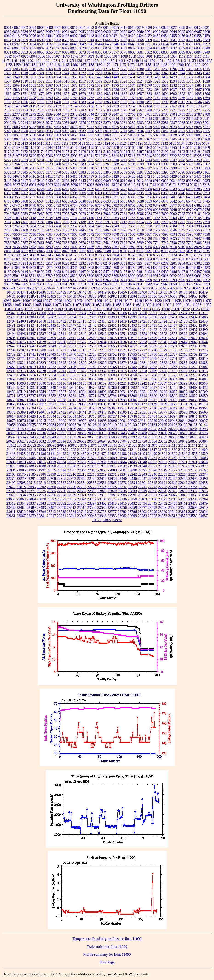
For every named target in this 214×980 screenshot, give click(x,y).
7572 (91, 234)
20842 (183, 441)
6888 (33, 210)
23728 (61, 512)
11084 (107, 305)
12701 (203, 346)
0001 (8, 27)
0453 (157, 36)
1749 (41, 98)
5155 (91, 147)
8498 (206, 272)
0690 (190, 44)
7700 (148, 243)
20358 (82, 433)
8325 (206, 263)
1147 (127, 61)
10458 (132, 292)
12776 (41, 359)
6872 (148, 205)
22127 (173, 470)
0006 (49, 27)
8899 (123, 276)
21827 (71, 462)
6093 (49, 185)
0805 (24, 48)
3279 (107, 123)
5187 (140, 152)
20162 (31, 429)
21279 (62, 450)
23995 (153, 516)
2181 (74, 110)
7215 (148, 222)
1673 (41, 94)
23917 (51, 516)
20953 (62, 445)
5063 (57, 135)
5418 (99, 176)
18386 (112, 387)
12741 (21, 354)
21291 (92, 450)
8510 (24, 276)
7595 (182, 234)
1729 (8, 98)
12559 (153, 334)
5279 (49, 164)
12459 (193, 325)
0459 (206, 36)
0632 (49, 44)
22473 (153, 479)
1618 (57, 90)
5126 (123, 143)
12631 (72, 342)
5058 (24, 135)
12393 (122, 317)
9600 (90, 284)
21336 (142, 450)
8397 (165, 267)
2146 (8, 106)
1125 (70, 61)
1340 (157, 73)
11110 (117, 309)
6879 (182, 205)
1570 (74, 85)
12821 (21, 363)
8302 (198, 263)
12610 (62, 338)
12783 (102, 359)
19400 (31, 412)
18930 (92, 400)
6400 (165, 197)
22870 (163, 491)
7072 (49, 214)
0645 (107, 44)
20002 (132, 421)
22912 (193, 491)
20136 (173, 425)
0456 (181, 36)
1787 (115, 102)
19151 (183, 404)
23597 (173, 507)
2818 (148, 119)
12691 (173, 346)
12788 (153, 359)
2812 (99, 119)
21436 (41, 454)
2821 (173, 119)
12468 (41, 330)
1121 (38, 61)
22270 (193, 474)
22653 (193, 483)
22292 (41, 479)
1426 (91, 77)
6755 (82, 205)
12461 (11, 330)
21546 (21, 458)
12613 (92, 338)
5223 (181, 156)
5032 (41, 131)
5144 (57, 147)
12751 (102, 354)
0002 (16, 27)
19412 (62, 412)
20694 (102, 441)
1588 (16, 90)
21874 (193, 462)
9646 (165, 284)
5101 (140, 139)
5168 (198, 147)
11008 (97, 301)
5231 (41, 160)
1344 (182, 73)
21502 (173, 454)
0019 (140, 27)
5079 (182, 135)
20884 (203, 441)
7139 (57, 218)
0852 (16, 52)
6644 (190, 201)
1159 (17, 65)
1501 (182, 77)
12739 (11, 354)
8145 (49, 255)
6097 (83, 185)
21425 (21, 454)
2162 (132, 106)
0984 (33, 56)
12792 (183, 359)
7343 (99, 226)
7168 (16, 222)
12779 (62, 359)
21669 (82, 458)
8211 (206, 259)
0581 (173, 40)
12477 (102, 330)
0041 (57, 32)
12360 (41, 313)
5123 (98, 143)
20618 (183, 437)
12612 (82, 338)
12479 (122, 330)
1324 (66, 73)
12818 (193, 359)
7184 (49, 222)
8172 (157, 255)
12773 (11, 359)
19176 (203, 404)
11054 (187, 301)
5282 (74, 164)
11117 (156, 309)
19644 (51, 416)
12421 (142, 321)
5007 (49, 127)
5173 (33, 152)
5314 (41, 168)
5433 (181, 176)
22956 (51, 495)
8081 (74, 251)
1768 (198, 98)
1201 (188, 65)
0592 (16, 44)
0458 (198, 36)
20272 (173, 429)
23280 (183, 499)
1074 (58, 56)
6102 (116, 185)
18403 (143, 387)
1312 (182, 69)
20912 (11, 445)
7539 (157, 230)
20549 (51, 437)
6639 (148, 201)
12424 (163, 321)
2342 (74, 114)
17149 (92, 367)
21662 (62, 458)
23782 (122, 512)
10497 (62, 296)
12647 (31, 346)
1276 (107, 69)
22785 (51, 491)
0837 (173, 48)
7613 (107, 239)
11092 (167, 305)
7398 (198, 226)
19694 (72, 416)
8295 (190, 263)
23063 (21, 499)
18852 (11, 400)
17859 (203, 375)
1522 (123, 81)
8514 (41, 276)
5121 (82, 143)
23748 (82, 512)
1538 (206, 81)
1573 (99, 85)
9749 (72, 288)
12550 (112, 334)
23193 (163, 499)
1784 (91, 102)
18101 (51, 383)
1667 (198, 90)
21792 (193, 458)
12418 (112, 321)
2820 (165, 119)
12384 (72, 317)
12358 (31, 313)
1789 (132, 102)
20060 (21, 425)
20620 (203, 437)
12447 (72, 325)
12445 (51, 325)
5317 (66, 168)
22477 (173, 479)
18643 (132, 392)
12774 (21, 359)
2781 (148, 114)
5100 (132, 139)
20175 (51, 429)
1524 (140, 81)
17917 (41, 379)
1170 (107, 65)
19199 (31, 408)
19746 (132, 416)
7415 (41, 230)
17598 (102, 375)
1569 (66, 85)
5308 (8, 168)
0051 (66, 32)
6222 (24, 189)
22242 (132, 474)
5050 (173, 131)
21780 (183, 458)
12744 (41, 354)
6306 (57, 193)
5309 (16, 168)
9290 (148, 280)
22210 (72, 474)
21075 (153, 445)
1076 (74, 56)
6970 (182, 210)
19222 (61, 408)
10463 (163, 292)
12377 (203, 313)
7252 (16, 226)
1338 (140, 73)
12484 (173, 330)
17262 (163, 367)
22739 (132, 487)
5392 (148, 172)
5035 (66, 131)
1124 (62, 61)
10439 (62, 292)
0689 (182, 44)
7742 (165, 243)
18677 (173, 392)
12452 (122, 325)
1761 (140, 98)
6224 (41, 189)
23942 (82, 516)
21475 (92, 454)
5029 (16, 131)
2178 (49, 110)
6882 (198, 205)
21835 (92, 462)
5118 (57, 143)
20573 (92, 437)
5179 (82, 152)
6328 (115, 193)
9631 (115, 284)
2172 (8, 110)
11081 (87, 305)
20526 (183, 433)
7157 (148, 218)
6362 (74, 197)
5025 (190, 127)
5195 (206, 152)
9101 (41, 280)
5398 (182, 172)
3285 (157, 123)
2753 (132, 114)
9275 (132, 280)
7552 (206, 230)
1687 (140, 94)
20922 (31, 445)
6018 (148, 181)
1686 (132, 94)
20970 (82, 445)
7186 (66, 222)
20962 (72, 445)
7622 (157, 239)
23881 (41, 516)
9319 (82, 284)
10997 (47, 301)
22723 (82, 487)
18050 (153, 379)
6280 (148, 189)
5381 (74, 172)
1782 (74, 102)
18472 (203, 387)
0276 (32, 36)
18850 (203, 396)
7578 (115, 234)
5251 (206, 160)
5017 (132, 127)
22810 (92, 491)
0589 (206, 40)
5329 (165, 168)
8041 (8, 251)
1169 (98, 65)
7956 (107, 247)
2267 (140, 110)
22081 (122, 470)
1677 (66, 94)
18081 (203, 379)
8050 (16, 251)
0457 (190, 36)
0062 (157, 32)
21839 (112, 462)
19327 (142, 408)
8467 (82, 272)
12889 (11, 367)
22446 (132, 479)
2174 (24, 110)
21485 (112, 454)
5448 (33, 181)
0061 (148, 32)
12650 (62, 346)
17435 (163, 371)
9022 (173, 276)
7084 (124, 214)
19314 (122, 408)
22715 (62, 487)
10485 (11, 296)
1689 (157, 94)
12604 (203, 334)
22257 (173, 474)
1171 (115, 65)
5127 (131, 143)
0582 (181, 40)
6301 (16, 193)
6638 (140, 201)
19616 (21, 416)
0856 (49, 52)
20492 (153, 433)
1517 (82, 81)
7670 (82, 243)
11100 (29, 309)
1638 (182, 90)
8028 (198, 247)
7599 (8, 239)
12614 (102, 338)
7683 (115, 243)
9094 (8, 280)
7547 (182, 230)
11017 (127, 301)
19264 (71, 408)
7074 (57, 214)
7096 (190, 214)
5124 (106, 143)
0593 (24, 44)
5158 (115, 147)
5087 (41, 139)
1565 (33, 85)
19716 (92, 416)
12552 (132, 334)
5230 (33, 160)
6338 (165, 193)
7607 (66, 239)
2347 (115, 114)
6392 (124, 197)
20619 (193, 437)
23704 (41, 512)
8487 (182, 272)
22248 (153, 474)
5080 (190, 135)
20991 (112, 445)
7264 (91, 226)
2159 (115, 106)
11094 (187, 305)
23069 (31, 499)
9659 (206, 284)
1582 (173, 85)
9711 (39, 288)
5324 (123, 168)
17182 (132, 367)
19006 (132, 400)
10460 (143, 292)
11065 (37, 305)
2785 (182, 114)
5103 (157, 139)
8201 (132, 259)
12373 (173, 313)
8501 (16, 276)
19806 (163, 416)
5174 (41, 152)
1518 (90, 81)
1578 (140, 85)
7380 (157, 226)
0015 (115, 27)
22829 (112, 491)
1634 (157, 90)
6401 (173, 197)
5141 (33, 147)
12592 (183, 334)
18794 (112, 396)
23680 (31, 512)
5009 (66, 127)
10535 (82, 296)
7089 (157, 214)
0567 (132, 40)
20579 (102, 437)
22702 (41, 487)
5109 (206, 139)
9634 (132, 284)
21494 (143, 454)
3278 (99, 123)
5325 (132, 168)
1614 (24, 90)
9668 (31, 288)
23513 (72, 507)
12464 (31, 330)
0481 (33, 40)
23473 (193, 503)
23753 (102, 512)
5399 (190, 172)
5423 (140, 176)
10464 (173, 292)
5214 (115, 156)
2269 (157, 110)
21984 (11, 470)
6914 (57, 210)
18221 (122, 383)
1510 (24, 81)
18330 (41, 387)
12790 (163, 359)
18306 (193, 383)
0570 (157, 40)
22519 (41, 483)
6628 (66, 201)
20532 (11, 437)
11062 (17, 305)
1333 (99, 73)
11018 (137, 301)
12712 (61, 350)
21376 (173, 450)
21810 (21, 462)
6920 (107, 210)
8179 (206, 255)
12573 (163, 334)
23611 (11, 512)
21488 (122, 454)
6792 (107, 205)
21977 (203, 466)
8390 (115, 267)
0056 (107, 32)
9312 (49, 284)
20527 (193, 433)
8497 (198, 272)
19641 (41, 416)
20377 (102, 433)
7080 (91, 214)
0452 (148, 36)
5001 (206, 123)
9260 (91, 280)
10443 (82, 292)
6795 (132, 205)
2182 (82, 110)
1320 (33, 73)
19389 (21, 412)
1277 (115, 69)
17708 (153, 375)
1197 (156, 65)
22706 (51, 487)
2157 (99, 106)
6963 (157, 210)
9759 (130, 288)
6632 (99, 201)
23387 (82, 503)
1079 (99, 56)
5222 (173, 156)
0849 (206, 48)
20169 (41, 429)
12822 (31, 363)
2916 (41, 123)
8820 (74, 276)
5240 (115, 160)
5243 (140, 160)
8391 (124, 267)
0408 (82, 36)
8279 (165, 263)
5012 (90, 127)
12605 (11, 338)
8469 (91, 272)
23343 (41, 503)
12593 (193, 334)
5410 (33, 176)
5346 (33, 172)
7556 (16, 234)
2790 (16, 119)
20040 (163, 421)
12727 (142, 350)
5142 (41, 147)
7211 (115, 222)
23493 (41, 507)
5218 (148, 156)
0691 (198, 44)
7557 (24, 234)
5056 (8, 135)
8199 (115, 259)
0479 (24, 40)
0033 (16, 32)
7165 (198, 218)
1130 (111, 61)
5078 (173, 135)
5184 (124, 152)
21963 (173, 466)
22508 (21, 483)
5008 (57, 127)
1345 (190, 73)
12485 (183, 330)
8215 (33, 263)
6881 (190, 205)
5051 (182, 131)
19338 (152, 408)
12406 (203, 317)
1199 (172, 65)
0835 (157, 48)
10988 (173, 296)
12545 (92, 334)
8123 (157, 251)
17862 (11, 379)
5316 (57, 168)
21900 (72, 466)
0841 (198, 48)
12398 (153, 317)
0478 (16, 40)
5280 (57, 164)
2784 (173, 114)
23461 (183, 503)
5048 (157, 131)
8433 (206, 267)
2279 (33, 114)
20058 (11, 425)
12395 (132, 317)
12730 (173, 350)
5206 (49, 156)
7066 (33, 214)
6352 (198, 193)
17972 (82, 379)
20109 (102, 425)
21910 (102, 466)
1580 (157, 85)
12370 (143, 313)
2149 (33, 106)
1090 (141, 56)
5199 (33, 156)
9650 (173, 284)
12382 (51, 317)
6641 (165, 201)
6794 (124, 205)
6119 (156, 185)
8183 (24, 259)
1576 (124, 85)
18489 (11, 392)
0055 (99, 32)
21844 (122, 462)
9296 (182, 280)
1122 (46, 61)
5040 (107, 131)
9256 (74, 280)
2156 (91, 106)
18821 (163, 396)
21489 (132, 454)
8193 (74, 259)
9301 (198, 280)
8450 (41, 272)
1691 (165, 94)
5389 (124, 172)
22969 (72, 495)
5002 (8, 127)
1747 (24, 98)
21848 (142, 462)
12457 (173, 325)
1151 (160, 61)
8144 (41, 255)
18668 (163, 392)
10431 (207, 288)
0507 (49, 40)
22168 (11, 474)
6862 (140, 205)
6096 (74, 185)
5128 (140, 143)
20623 (11, 441)
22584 (132, 483)
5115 (41, 143)
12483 (163, 330)
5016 (123, 127)
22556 (102, 483)
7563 (49, 234)
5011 (82, 127)
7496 (124, 230)
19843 (183, 416)
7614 (115, 239)
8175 (182, 255)
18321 (21, 387)
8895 (99, 276)
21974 (193, 466)
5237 (91, 160)
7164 (190, 218)
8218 (57, 263)
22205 (62, 474)
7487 (115, 230)
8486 (173, 272)
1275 (99, 69)
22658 (203, 483)
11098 (9, 309)
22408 (92, 479)
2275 (206, 110)
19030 (173, 400)
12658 (143, 346)
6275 (107, 189)
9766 (180, 288)
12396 (143, 317)
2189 (115, 110)
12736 (203, 350)
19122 (142, 404)
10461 (153, 292)
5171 (16, 152)
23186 (153, 499)
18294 (173, 383)
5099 (124, 139)
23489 (31, 507)
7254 (33, 226)
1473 (173, 77)
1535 (181, 81)
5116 (49, 143)
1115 (198, 56)
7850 (49, 247)
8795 (57, 276)
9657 (198, 284)
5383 (82, 172)
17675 (143, 375)
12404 (193, 317)
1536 (190, 81)
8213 (16, 263)
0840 (190, 48)
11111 (127, 309)
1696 (206, 94)
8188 (49, 259)
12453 (132, 325)
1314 (198, 69)
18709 (203, 392)
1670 (16, 94)
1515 (66, 81)
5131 (156, 143)
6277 (124, 189)
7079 (82, 214)
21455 (62, 454)
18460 (183, 387)
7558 (33, 234)
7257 (41, 226)
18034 (143, 379)
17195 (143, 367)
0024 (157, 27)
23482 (11, 507)
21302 (122, 450)
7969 (124, 247)
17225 (153, 367)
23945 (92, 516)
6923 (132, 210)
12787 (143, 359)
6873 (157, 205)
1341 (165, 73)
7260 (57, 226)
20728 (143, 441)
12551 (122, 334)
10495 (51, 296)
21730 (143, 458)
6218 (206, 185)
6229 (82, 189)
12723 (112, 350)
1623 (91, 90)
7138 (49, 218)
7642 (190, 239)
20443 (122, 433)
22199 (51, 474)
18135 (82, 383)
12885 (183, 363)
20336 (41, 433)
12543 (82, 334)
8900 (132, 276)
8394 (148, 267)
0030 (198, 27)
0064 (173, 32)
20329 (21, 433)
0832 (132, 48)
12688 (163, 346)
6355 (16, 197)
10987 (163, 296)
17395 (112, 371)
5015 (115, 127)
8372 (33, 267)
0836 (165, 48)
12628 (41, 342)
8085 (91, 251)
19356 (183, 408)
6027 (16, 185)
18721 (11, 396)
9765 (171, 288)
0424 (140, 36)
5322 (107, 168)
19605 (203, 412)
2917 (49, 123)
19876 (21, 421)
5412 (49, 176)
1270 (57, 69)
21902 (82, 466)
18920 (82, 400)
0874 (91, 52)
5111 (8, 143)
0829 (107, 48)
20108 (92, 425)
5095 (107, 139)
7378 (148, 226)
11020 (157, 301)
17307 (203, 367)
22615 (153, 483)
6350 (190, 193)
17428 (143, 371)
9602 (99, 284)
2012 (182, 102)
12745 (51, 354)
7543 (165, 230)
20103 (82, 425)
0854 (33, 52)
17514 (31, 375)
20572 (82, 437)
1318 (24, 73)
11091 (157, 305)
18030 (132, 379)
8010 (173, 247)
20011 (142, 421)
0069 (8, 36)
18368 (82, 387)
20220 (92, 429)
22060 (82, 470)
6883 (206, 205)
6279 (140, 189)
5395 (157, 172)
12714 (71, 350)
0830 (115, 48)
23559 (132, 507)
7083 (115, 214)
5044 (124, 131)
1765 (173, 98)
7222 (190, 222)
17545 (62, 375)
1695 (198, 94)
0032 (8, 32)
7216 (157, 222)
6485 (8, 201)
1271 (66, 69)
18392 (132, 387)
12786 (132, 359)
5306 (198, 164)
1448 (107, 77)
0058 (124, 32)
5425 (157, 176)
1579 (148, 85)
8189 (57, 259)
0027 (173, 27)
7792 (190, 243)
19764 (153, 416)
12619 (152, 338)
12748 (72, 354)
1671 (24, 94)
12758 (153, 354)
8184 (33, 259)
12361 (51, 313)
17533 (41, 375)
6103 (124, 185)
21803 (203, 458)
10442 (72, 292)
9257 (82, 280)
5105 (173, 139)
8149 (66, 255)
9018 (165, 276)
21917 (112, 466)
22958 (62, 495)
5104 (165, 139)
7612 (99, 239)
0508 (57, 40)
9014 (148, 276)
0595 (41, 44)
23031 (153, 495)
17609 (112, 375)
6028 (25, 185)
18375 (102, 387)
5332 (190, 168)
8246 (107, 263)
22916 (203, 491)
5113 (24, 143)
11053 (177, 301)
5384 (91, 172)
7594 (173, 234)
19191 (21, 408)
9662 (14, 288)
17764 (183, 375)
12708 (31, 350)
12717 (92, 350)
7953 (99, 247)
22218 (92, 474)
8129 (190, 251)
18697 (193, 392)
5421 (123, 176)
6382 (99, 197)
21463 (72, 454)
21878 (203, 462)
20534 (21, 437)
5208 (66, 156)
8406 (182, 267)
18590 (72, 392)
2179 (57, 110)
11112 (137, 309)
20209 (82, 429)
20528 (203, 433)
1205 (16, 69)
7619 (140, 239)
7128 (41, 218)
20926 (42, 445)
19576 (153, 412)
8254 (140, 263)
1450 (124, 77)
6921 (115, 210)
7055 (16, 214)
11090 (147, 305)
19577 (163, 412)
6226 (57, 189)
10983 (122, 296)
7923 (82, 247)
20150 (21, 429)
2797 (66, 119)
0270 (24, 36)
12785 (122, 359)
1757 (107, 98)
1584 (190, 85)
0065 (182, 32)
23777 (112, 512)
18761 (72, 396)
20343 (51, 433)
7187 (74, 222)
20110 (112, 425)
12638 (143, 342)
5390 (132, 172)
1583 (182, 85)
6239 (91, 189)
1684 (115, 94)
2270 (165, 110)
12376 (193, 313)
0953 (8, 56)
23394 (92, 503)
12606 (21, 338)
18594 (82, 392)
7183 (41, 222)
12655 (112, 346)
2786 (190, 114)
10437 (51, 292)
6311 (99, 193)
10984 (132, 296)
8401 (173, 267)
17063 (41, 367)
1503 (198, 77)
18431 (163, 387)
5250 (198, 160)
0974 (17, 56)
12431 (11, 325)
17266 (173, 367)
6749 (33, 205)
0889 (182, 52)
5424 (148, 176)
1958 (173, 102)
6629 (74, 201)
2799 (82, 119)
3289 (190, 123)
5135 (189, 143)
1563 (16, 85)
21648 (51, 458)
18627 (112, 392)
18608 (102, 392)
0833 (140, 48)
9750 (80, 288)
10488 (21, 296)
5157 (107, 147)
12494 (11, 334)
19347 (173, 408)
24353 (163, 516)
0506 (41, 40)
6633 (107, 201)
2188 (107, 110)
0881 (140, 52)
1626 (115, 90)
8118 (140, 251)
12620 (163, 338)
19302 (112, 408)
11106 (88, 309)
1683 (107, 94)
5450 (49, 181)
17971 (72, 379)
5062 (49, 135)
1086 (108, 56)
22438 (112, 479)
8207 (173, 259)
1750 (49, 98)
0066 (190, 32)
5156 (99, 147)
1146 (119, 61)
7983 (132, 247)
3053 (57, 123)
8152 (82, 255)
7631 (165, 239)
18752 (51, 396)
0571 (165, 40)
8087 (99, 251)
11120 (175, 309)
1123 (54, 61)
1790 (140, 102)
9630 (107, 284)
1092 (157, 56)
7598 (206, 234)
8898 (115, 276)
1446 (99, 77)
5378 (57, 172)
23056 (11, 499)
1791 (148, 102)
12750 (92, 354)
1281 (148, 69)
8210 (198, 259)
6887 (24, 210)
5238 (99, 160)
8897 (107, 276)
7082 (107, 214)
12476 (92, 330)
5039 (99, 131)
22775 (41, 491)
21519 (183, 454)
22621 (163, 483)
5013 (99, 127)
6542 (49, 201)
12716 (82, 350)
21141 (193, 445)
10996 (37, 301)
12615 (112, 338)
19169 (193, 404)
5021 (165, 127)
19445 (102, 412)
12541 (62, 334)
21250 (41, 450)
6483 (198, 197)
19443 (92, 412)
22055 (72, 470)
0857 (57, 52)
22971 (82, 495)
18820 (153, 396)
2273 (190, 110)
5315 (49, 168)
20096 (72, 425)
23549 (112, 507)
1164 (58, 65)
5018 (140, 127)
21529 (203, 454)
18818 (143, 396)
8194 (82, 259)
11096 (197, 305)
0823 (74, 48)
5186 (132, 152)
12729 (163, 350)
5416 (82, 176)
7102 (206, 214)
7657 (24, 243)
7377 (140, 226)
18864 (41, 400)
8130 (198, 251)
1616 (41, 90)
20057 (203, 421)
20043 (173, 421)
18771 (92, 396)
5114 (33, 143)
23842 (173, 512)
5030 (24, 131)
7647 (198, 239)
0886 (157, 52)
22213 (82, 474)
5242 (132, 160)
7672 (91, 243)
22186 (41, 474)
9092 (206, 276)
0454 (165, 36)
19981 (92, 421)
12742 (31, 354)
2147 (16, 106)
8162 (99, 255)
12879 (122, 363)
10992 (7, 301)
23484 (21, 507)
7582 (124, 234)
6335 (140, 193)
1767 (190, 98)
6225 (49, 189)
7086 (140, 214)
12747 (62, 354)
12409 (31, 321)
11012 (107, 301)
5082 (206, 135)
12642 (183, 342)
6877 (173, 205)
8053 (33, 251)
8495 (190, 272)
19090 (92, 404)
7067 (41, 214)
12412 (61, 321)
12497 (31, 334)
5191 (173, 152)
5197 (16, 156)
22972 (92, 495)
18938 (102, 400)
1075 (66, 56)
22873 (173, 491)
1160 (25, 65)
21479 (102, 454)
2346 (107, 114)
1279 (132, 69)
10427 (197, 288)
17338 (51, 371)
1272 (74, 69)
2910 (198, 119)
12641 (173, 342)
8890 (90, 276)
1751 (57, 98)
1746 (16, 98)
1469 (157, 77)
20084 (51, 425)
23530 (102, 507)
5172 (24, 152)
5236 (82, 160)
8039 (206, 247)
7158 (157, 218)
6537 (41, 201)
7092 (173, 214)
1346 (198, 73)
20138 (193, 425)
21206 (21, 450)
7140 (66, 218)
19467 (112, 412)
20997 (123, 445)
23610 (203, 507)
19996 (112, 421)
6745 (206, 201)
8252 (124, 263)
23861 (11, 516)
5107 (190, 139)
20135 (163, 425)
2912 (8, 123)
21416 (11, 454)
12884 (173, 363)
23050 (193, 495)
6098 (91, 185)
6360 (57, 197)
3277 (91, 123)
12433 (21, 325)
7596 (190, 234)
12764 (163, 354)
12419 (122, 321)
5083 (8, 139)
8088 (107, 251)
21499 (153, 454)
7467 (107, 230)
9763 (155, 288)
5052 (190, 131)
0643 (91, 44)
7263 (82, 226)
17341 (62, 371)
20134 (152, 425)
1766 (182, 98)
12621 (173, 338)
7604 (41, 239)
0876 (107, 52)
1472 (165, 77)
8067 (57, 251)
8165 (124, 255)
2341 (66, 114)
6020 (165, 181)
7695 (124, 243)
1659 (190, 90)
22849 (143, 491)
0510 (74, 40)
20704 (122, 441)
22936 (31, 495)
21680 (112, 458)
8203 (140, 259)
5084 (16, 139)
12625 (11, 342)
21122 (183, 445)
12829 (102, 363)
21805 (11, 462)
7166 (206, 218)
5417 (90, 176)
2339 (49, 114)
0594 (33, 44)
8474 (107, 272)
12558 (143, 334)
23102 (92, 499)
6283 (173, 189)
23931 (62, 516)
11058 (7, 305)
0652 (157, 44)
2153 (66, 106)
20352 (62, 433)
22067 (102, 470)
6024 (198, 181)
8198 (107, 259)
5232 (49, 160)
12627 (31, 342)
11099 (19, 309)
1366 (74, 77)
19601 (193, 412)
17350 (72, 371)
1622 (82, 90)
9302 (206, 280)
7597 (198, 234)
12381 (41, 317)
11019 (147, 301)
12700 (193, 346)
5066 (82, 135)
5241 (124, 160)
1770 (8, 102)
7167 (8, 222)
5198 (24, 156)
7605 (49, 239)
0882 (148, 52)
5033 (49, 131)
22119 (163, 470)
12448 (82, 325)
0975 (25, 56)
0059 (132, 32)
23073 (62, 499)
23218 (173, 499)
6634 (115, 201)
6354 (8, 197)
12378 (11, 317)
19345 (163, 408)
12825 (62, 363)
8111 (132, 251)
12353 (21, 313)
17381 (92, 371)
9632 (123, 284)
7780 (173, 243)
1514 (57, 81)
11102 (49, 309)
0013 (99, 27)
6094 (58, 185)
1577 (132, 85)
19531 (143, 412)
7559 (41, 234)
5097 (115, 139)
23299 (203, 499)
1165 (66, 65)
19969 (62, 421)
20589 (122, 437)
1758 (115, 98)
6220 (16, 189)
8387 (107, 267)
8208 (182, 259)
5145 (66, 147)
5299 (140, 164)
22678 (21, 487)
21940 (143, 466)
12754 (122, 354)
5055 (206, 131)
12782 (92, 359)
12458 (183, 325)
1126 (78, 61)
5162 (148, 147)
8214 (24, 263)
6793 (115, 205)
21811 (31, 462)
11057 (207, 301)
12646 (21, 346)
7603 (33, 239)
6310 (91, 193)
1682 (99, 94)
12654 (102, 346)
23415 (122, 503)
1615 (33, 90)
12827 (82, 363)
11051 (167, 301)
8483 (157, 272)
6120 (165, 185)
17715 (163, 375)
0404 (49, 36)
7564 (57, 234)
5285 (99, 164)
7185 (57, 222)
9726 (47, 288)
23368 (72, 503)
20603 (163, 437)
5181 (99, 152)
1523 (132, 81)
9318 (74, 284)
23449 (153, 503)
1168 (90, 65)
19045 (183, 400)
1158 (9, 65)
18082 (11, 383)
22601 (143, 483)
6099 (99, 185)
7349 (115, 226)
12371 (153, 313)
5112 (16, 143)
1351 (33, 77)
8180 (8, 259)
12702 (11, 350)
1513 (49, 81)
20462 (132, 433)
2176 (41, 110)
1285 (165, 69)
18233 (132, 383)
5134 (181, 143)
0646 (115, 44)
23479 (203, 503)
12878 (112, 363)
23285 (193, 499)
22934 (21, 495)
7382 (165, 226)
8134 (206, 251)
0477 (8, 40)
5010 (74, 127)
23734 (71, 512)
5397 (173, 172)
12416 (92, 321)
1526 (157, 81)
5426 (165, 176)
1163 (50, 65)
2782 (157, 114)
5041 (115, 131)
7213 (132, 222)
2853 (182, 119)
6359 (49, 197)
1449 (115, 77)
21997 (41, 470)
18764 (82, 396)
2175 (33, 110)
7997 (140, 247)
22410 (102, 479)
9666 (23, 288)
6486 (16, 201)
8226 (74, 263)
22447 (143, 479)
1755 (91, 98)
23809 (163, 512)
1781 (66, 102)
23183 (143, 499)
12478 (112, 330)
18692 (183, 392)
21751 (153, 458)
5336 (8, 172)
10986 (153, 296)
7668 (74, 243)
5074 (140, 135)
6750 (41, 205)
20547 (41, 437)
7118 (33, 218)
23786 (132, 512)
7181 (24, 222)
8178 (198, 255)
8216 (41, 263)
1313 (190, 69)
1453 (148, 77)
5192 (182, 152)
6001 (91, 181)
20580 (112, 437)
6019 (157, 181)
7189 (91, 222)
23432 (132, 503)
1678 (74, 94)
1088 (124, 56)
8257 (148, 263)
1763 (157, 98)
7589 (157, 234)
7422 (49, 230)
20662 (82, 441)
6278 (132, 189)
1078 (91, 56)
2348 (124, 114)
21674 (92, 458)
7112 (24, 218)
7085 (132, 214)
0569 (148, 40)
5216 (132, 156)
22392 (82, 479)
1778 (41, 102)
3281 (124, 123)
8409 (198, 267)
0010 (74, 27)
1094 (174, 56)
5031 (33, 131)
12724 (122, 350)
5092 (82, 139)
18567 (62, 392)
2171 (206, 106)
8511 (33, 276)
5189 (157, 152)
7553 (8, 234)
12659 (153, 346)
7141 (74, 218)
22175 (21, 474)
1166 (74, 65)
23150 (132, 499)
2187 (99, 110)
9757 (113, 288)
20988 (102, 445)
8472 (99, 272)
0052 (74, 32)
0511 (82, 40)
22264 (183, 474)
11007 (87, 301)
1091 (149, 56)
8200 (124, 259)
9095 (16, 280)
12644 (203, 342)
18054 (163, 379)
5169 (206, 147)
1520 (107, 81)
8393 (140, 267)
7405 (16, 230)
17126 (72, 367)
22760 (11, 491)
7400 (206, 226)
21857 (152, 462)
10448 (92, 292)
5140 (24, 147)
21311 (132, 450)
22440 (122, 479)
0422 (123, 36)
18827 (183, 396)
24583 (193, 516)
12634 (102, 342)
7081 (99, 214)
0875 (99, 52)
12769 (193, 354)
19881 (31, 421)
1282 (157, 69)
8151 (74, 255)
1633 (148, 90)
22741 (143, 487)
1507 (8, 81)
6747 (16, 205)
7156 (140, 218)
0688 (173, 44)
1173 (131, 65)
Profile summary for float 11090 (107, 954)
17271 (193, 367)
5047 (148, 131)
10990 (193, 296)
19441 (82, 412)
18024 (122, 379)
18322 (31, 387)
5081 (198, 135)
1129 (103, 61)
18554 (41, 392)
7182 (33, 222)
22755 (193, 487)
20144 (203, 425)
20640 (51, 441)
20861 (193, 441)
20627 (21, 441)
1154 (184, 61)
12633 (92, 342)
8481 (140, 272)
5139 (16, 147)
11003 (77, 301)
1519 (99, 81)
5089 (57, 139)
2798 (74, 119)
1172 (123, 65)
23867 (21, 516)
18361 (72, 387)
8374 (41, 267)
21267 (51, 450)
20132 (142, 425)
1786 (107, 102)
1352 (41, 77)
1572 (91, 85)
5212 (99, 156)
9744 (64, 288)
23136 (122, 499)
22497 (11, 483)
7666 (66, 243)
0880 (132, 52)
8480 (132, 272)
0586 (198, 40)
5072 (124, 135)
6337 (157, 193)
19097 (102, 404)
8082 (82, 251)
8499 (8, 276)
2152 (57, 106)
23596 (163, 507)
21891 (62, 466)
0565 (115, 40)
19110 (122, 404)
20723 (132, 441)
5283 (82, 164)
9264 (99, 280)
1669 (8, 94)
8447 (33, 272)
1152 (168, 61)
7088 (148, 214)
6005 (107, 181)
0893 (190, 52)
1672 (33, 94)
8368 (16, 267)
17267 (183, 367)
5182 (107, 152)
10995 (27, 301)
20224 (102, 429)
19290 (92, 408)
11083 (97, 305)
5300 (148, 164)
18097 (31, 383)
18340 (51, 387)
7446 (91, 230)
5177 (66, 152)
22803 (72, 491)
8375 (49, 267)
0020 (148, 27)
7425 (57, 230)
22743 (153, 487)
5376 (41, 172)
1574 (107, 85)
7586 (140, 234)
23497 (51, 507)
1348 (8, 77)
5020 (157, 127)
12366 (102, 313)
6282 (165, 189)
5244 (148, 160)
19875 (11, 421)
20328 (11, 433)
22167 (203, 470)
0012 (90, 27)
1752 (66, 98)
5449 (41, 181)
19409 (51, 412)
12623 (193, 338)
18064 (173, 379)
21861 (163, 462)
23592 (153, 507)
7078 (74, 214)
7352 (124, 226)
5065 (74, 135)
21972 (183, 466)
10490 (31, 296)
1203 (205, 65)
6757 (99, 205)
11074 (67, 305)
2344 (91, 114)
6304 (41, 193)
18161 (92, 383)
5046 (140, 131)
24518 (173, 516)
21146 (11, 450)
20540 (31, 437)
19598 (183, 412)
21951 (153, 466)
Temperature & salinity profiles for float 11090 (107, 939)
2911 (206, 119)
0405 (57, 36)
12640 (163, 342)
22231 (112, 474)
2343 (82, 114)
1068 (50, 56)
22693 (31, 487)
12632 (82, 342)
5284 (91, 164)
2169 (190, 106)
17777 (193, 375)
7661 (41, 243)
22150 (183, 470)
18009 (92, 379)
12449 (92, 325)
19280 (82, 408)
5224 (190, 156)
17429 (153, 371)
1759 (124, 98)
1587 (8, 90)
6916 (74, 210)
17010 (31, 367)
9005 (140, 276)
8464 (74, 272)
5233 (57, 160)
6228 (74, 189)
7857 (57, 247)
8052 (24, 251)
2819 (157, 119)
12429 (193, 321)
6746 (8, 205)
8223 (66, 263)
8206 (165, 259)
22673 (11, 487)
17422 (132, 371)
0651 (148, 44)
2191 (132, 110)
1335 (115, 73)
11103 (58, 309)
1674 (49, 94)
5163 (157, 147)
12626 (21, 342)
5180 (91, 152)
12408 (21, 321)
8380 (66, 267)
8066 (49, 251)
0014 (107, 27)
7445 (82, 230)
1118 (13, 61)
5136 (197, 143)
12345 (11, 313)
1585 (198, 85)
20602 (153, 437)
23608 (193, 507)
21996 (31, 470)
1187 (139, 65)
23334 (21, 503)
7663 (49, 243)
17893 (21, 379)
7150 (90, 218)
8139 (16, 255)
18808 (132, 396)
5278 (41, 164)
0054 (91, 32)
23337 (31, 503)
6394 (140, 197)
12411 (51, 321)
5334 (206, 168)
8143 (33, 255)
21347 (152, 450)
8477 (124, 272)
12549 (102, 334)
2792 (33, 119)
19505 (122, 412)
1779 (49, 102)
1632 (140, 90)
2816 (132, 119)
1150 (152, 61)
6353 (206, 193)
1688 (148, 94)
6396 (148, 197)
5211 (90, 156)
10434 (21, 292)
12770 (203, 354)
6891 (49, 210)
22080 (112, 470)
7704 (157, 243)
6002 (99, 181)
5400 (198, 172)
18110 (61, 383)
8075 (66, 251)
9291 (157, 280)
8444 (24, 272)
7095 (182, 214)
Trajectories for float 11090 (107, 947)
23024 (143, 495)
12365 (92, 313)
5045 (132, 131)
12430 (203, 321)
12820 (11, 363)
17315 (21, 371)
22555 (92, 483)
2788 (206, 114)
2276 (8, 114)
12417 (102, 321)
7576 (107, 234)
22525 (51, 483)
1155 (192, 61)
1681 (91, 94)
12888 (203, 363)
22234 (122, 474)
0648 (124, 44)
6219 (8, 189)
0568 (140, 40)
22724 (92, 487)
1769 (206, 98)
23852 (193, 512)
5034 (57, 131)
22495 (193, 479)
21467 (82, 454)
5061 (41, 135)
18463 (193, 387)
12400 (163, 317)
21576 (41, 458)
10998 (57, 301)
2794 (41, 119)
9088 (190, 276)
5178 (74, 152)
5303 (173, 164)
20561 (62, 437)
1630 (124, 90)
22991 (132, 495)
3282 (132, 123)
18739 (41, 396)
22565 (112, 483)
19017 (153, 400)
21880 (21, 466)
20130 (132, 425)
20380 (112, 433)
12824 (51, 363)
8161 (91, 255)
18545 (31, 392)
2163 (140, 106)
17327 (31, 371)
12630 (62, 342)
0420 (107, 36)
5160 (132, 147)
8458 (57, 272)
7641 (181, 239)
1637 (173, 90)
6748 (24, 205)
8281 (173, 263)
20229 (112, 429)
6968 (173, 210)
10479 (203, 292)
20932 (52, 445)
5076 (157, 135)
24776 (97, 520)
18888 (62, 400)
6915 (66, 210)
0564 (107, 40)
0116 (16, 36)
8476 (115, 272)
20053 (193, 421)
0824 (82, 48)
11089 (137, 305)
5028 (8, 131)
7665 (57, 243)
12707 (21, 350)
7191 (107, 222)
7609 (74, 239)
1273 (82, 69)
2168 (182, 106)
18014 (112, 379)
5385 (99, 172)
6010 (124, 181)
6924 (140, 210)
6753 (66, 205)
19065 (21, 404)
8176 (190, 255)
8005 (148, 247)
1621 (74, 90)
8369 (24, 267)
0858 (66, 52)
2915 (33, 123)
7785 (182, 243)
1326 (74, 73)
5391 (140, 172)
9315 (66, 284)
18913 (72, 400)
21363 (163, 450)
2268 (148, 110)
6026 (8, 185)
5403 (16, 176)
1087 (116, 56)
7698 (132, 243)
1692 (173, 94)
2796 (57, 119)
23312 (11, 503)
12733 (183, 350)
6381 (91, 197)
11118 (166, 309)
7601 (24, 239)
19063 (11, 404)
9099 (33, 280)
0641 (74, 44)
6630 (82, 201)
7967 (115, 247)
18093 (21, 383)
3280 (115, 123)
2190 (124, 110)
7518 (140, 230)
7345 (107, 226)
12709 (41, 350)
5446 (16, 181)
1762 (148, 98)
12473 (72, 330)
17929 (51, 379)
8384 (99, 267)
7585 (132, 234)
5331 (181, 168)
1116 (206, 56)
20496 (163, 433)
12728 (152, 350)
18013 (102, 379)
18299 (183, 383)
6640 (157, 201)
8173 (165, 255)
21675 (102, 458)
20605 (173, 437)
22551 (72, 483)
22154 (193, 470)
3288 (182, 123)
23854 (203, 512)
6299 (206, 189)
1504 (206, 77)
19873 (203, 416)
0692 (206, 44)
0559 (99, 40)
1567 (49, 85)
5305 (190, 164)
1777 (33, 102)
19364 (203, 408)
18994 (122, 400)
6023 (190, 181)
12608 (41, 338)
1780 (57, 102)
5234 (66, 160)
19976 (82, 421)
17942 (62, 379)
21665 (72, 458)
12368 (122, 313)
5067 (91, 135)
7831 (8, 247)
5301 (157, 164)
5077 (165, 135)
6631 (91, 201)
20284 (193, 429)
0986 (41, 56)
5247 (173, 160)
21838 (102, 462)
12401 (173, 317)
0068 (206, 32)
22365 (62, 479)
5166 (182, 147)
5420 (115, 176)
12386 (92, 317)
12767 (173, 354)
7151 (99, 218)
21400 (203, 450)
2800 (91, 119)
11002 (67, 301)
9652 (181, 284)
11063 (27, 305)
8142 (24, 255)
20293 (203, 429)
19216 (51, 408)
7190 (99, 222)
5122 (90, 143)
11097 (207, 305)
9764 (163, 288)
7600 (16, 239)
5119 (65, 143)
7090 (165, 214)
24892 (107, 520)
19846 (193, 416)
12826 (72, 363)
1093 (165, 56)
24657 (203, 516)
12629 (51, 342)
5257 (33, 164)
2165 (157, 106)
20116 (122, 425)
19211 (41, 408)
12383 (62, 317)
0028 (181, 27)
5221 (165, 156)
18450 (173, 387)
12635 (112, 342)
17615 (122, 375)
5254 (16, 164)
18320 (11, 387)
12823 (41, 363)
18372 (92, 387)
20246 (132, 429)
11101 (39, 309)
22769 (21, 491)
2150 (41, 106)
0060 (140, 32)
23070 (41, 499)
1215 (24, 69)
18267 (152, 383)
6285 (190, 189)
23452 (163, 503)
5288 (115, 164)
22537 (62, 483)
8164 (115, 255)
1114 (190, 56)
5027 (206, 127)
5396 (165, 172)
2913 (16, 123)
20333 (31, 433)
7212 (123, 222)
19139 (163, 404)
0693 (8, 48)
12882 (153, 363)
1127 (86, 61)
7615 (123, 239)
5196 (8, 156)
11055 (197, 301)
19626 (31, 416)
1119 (21, 61)
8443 (16, 272)
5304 (182, 164)
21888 (41, 466)
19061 (203, 400)
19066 (31, 404)
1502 (190, 77)
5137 (206, 143)
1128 (95, 61)
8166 (132, 255)
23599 (183, 507)
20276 (183, 429)
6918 (91, 210)
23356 (51, 503)
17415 (122, 371)
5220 (157, 156)
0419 (99, 36)
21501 (163, 454)
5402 (8, 176)
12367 (112, 313)
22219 (102, 474)
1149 (143, 61)
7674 (99, 243)
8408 (190, 267)
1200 (180, 65)
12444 (41, 325)
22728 (112, 487)
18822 (173, 396)
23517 (82, 507)
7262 (74, 226)
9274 (124, 280)
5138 (8, 147)
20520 (173, 433)
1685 (124, 94)
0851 (8, 52)
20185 (62, 429)
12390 (112, 317)
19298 (102, 408)
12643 (193, 342)
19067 (41, 404)
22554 (82, 483)
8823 (82, 276)
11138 (205, 309)
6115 (140, 185)
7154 (123, 218)
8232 (82, 263)
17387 (102, 371)
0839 (182, 48)
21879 (11, 466)
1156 (200, 61)
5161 (140, 147)
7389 (182, 226)
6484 (206, 197)
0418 (90, 36)
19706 (82, 416)
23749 (92, 512)
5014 (107, 127)
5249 (190, 160)
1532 (165, 81)
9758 (122, 288)
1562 (8, 85)
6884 (8, 210)
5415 (74, 176)
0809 (41, 48)
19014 (143, 400)
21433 (31, 454)
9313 (57, 284)
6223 (33, 189)
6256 (99, 189)
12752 (112, 354)
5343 (16, 172)
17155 (102, 367)
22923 (11, 495)
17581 (92, 375)
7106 (8, 218)
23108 (102, 499)
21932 (122, 466)
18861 (21, 400)
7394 (190, 226)
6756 (91, 205)
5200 (41, 156)
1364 (57, 77)
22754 (183, 487)
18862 (31, 400)
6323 (107, 193)
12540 (51, 334)
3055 (74, 123)
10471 (193, 292)
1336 (124, 73)
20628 (31, 441)
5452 (66, 181)
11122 (185, 309)
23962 (122, 516)
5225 (198, 156)
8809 (66, 276)
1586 (206, 85)
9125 (49, 280)
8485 (165, 272)
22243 (143, 474)
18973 (112, 400)
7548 (190, 230)
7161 (181, 218)
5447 (24, 181)
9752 (88, 288)
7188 (82, 222)
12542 (72, 334)
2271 (173, 110)
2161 (124, 106)
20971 (92, 445)
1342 (173, 73)
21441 (51, 454)
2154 (74, 106)
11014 (117, 301)
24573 (183, 516)
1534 (173, 81)
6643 (182, 201)
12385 (82, 317)
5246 (165, 160)
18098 (41, 383)
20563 (72, 437)
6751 (49, 205)
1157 (208, 61)
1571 (82, 85)
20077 (41, 425)
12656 (122, 346)
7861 (66, 247)
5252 (8, 164)
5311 (33, 168)
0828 (99, 48)
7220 (173, 222)
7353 (132, 226)
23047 (173, 495)
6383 (107, 197)
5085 (24, 139)
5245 (157, 160)
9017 (157, 276)
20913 (21, 445)
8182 (16, 259)
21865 (173, 462)
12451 (112, 325)
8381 (74, 267)
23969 (132, 516)
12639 (153, 342)
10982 (112, 296)
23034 (163, 495)
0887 (165, 52)
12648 (41, 346)
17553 (72, 375)
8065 (41, 251)
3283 (140, 123)
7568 (74, 234)
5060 (33, 135)
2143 (190, 102)
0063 (165, 32)
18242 (142, 383)
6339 (173, 193)
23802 (142, 512)
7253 (24, 226)
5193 (190, 152)
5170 (8, 152)
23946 (102, 516)
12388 (102, 317)
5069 (107, 135)
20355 (72, 433)
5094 (99, 139)
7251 (8, 226)
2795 (49, 119)
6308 (74, 193)
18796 (122, 396)
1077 (83, 56)
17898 (31, 379)
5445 (8, 181)
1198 (164, 65)
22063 (92, 470)
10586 (92, 296)
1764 (165, 98)
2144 (198, 102)
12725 (132, 350)
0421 (115, 36)
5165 (173, 147)
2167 (173, 106)
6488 (24, 201)
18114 (72, 383)
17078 (62, 367)
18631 (122, 392)
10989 (183, 296)
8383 (91, 267)
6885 (16, 210)
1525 (148, 81)
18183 (112, 383)
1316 (8, 73)
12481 (143, 330)
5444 (206, 176)
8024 (190, 247)
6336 (148, 193)
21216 (31, 450)
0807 (33, 48)
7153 (115, 218)
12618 (142, 338)
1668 (206, 90)
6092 (41, 185)
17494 (21, 375)
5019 (148, 127)
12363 (72, 313)
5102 (148, 139)
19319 (132, 408)
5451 (57, 181)
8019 (182, 247)
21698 (122, 458)
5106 (182, 139)
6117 (148, 185)
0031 (206, 27)
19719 (102, 416)
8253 (132, 263)
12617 (132, 338)
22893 (183, 491)
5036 (74, 131)
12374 (183, 313)
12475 (82, 330)
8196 (91, 259)
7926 (91, 247)
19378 (11, 412)
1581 (165, 85)
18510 (21, 392)
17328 (41, 371)
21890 (51, 466)
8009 (165, 247)
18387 (122, 387)
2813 (107, 119)
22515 (31, 483)
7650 (8, 243)
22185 (31, 474)
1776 (24, 102)
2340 (57, 114)
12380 (31, 317)
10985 (143, 296)
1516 (74, 81)
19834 (173, 416)
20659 (72, 441)
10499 (72, 296)
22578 (122, 483)
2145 (206, 102)
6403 (182, 197)
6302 (24, 193)
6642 (173, 201)
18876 (51, 400)
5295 (124, 164)
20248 (143, 429)
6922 (124, 210)
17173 (122, 367)
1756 (99, 98)
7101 (198, 214)
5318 (74, 168)
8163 (107, 255)
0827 (91, 48)
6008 (115, 181)
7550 (198, 230)
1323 (57, 73)
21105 (163, 445)
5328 (157, 168)
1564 (24, 85)
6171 (173, 185)
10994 (17, 301)
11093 (177, 305)
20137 (183, 425)
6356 (24, 197)
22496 (203, 479)
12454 (143, 325)
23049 (183, 495)
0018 (132, 27)
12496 (21, 334)
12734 (193, 350)
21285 (72, 450)
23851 (183, 512)
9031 (181, 276)
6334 (132, 193)
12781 (82, 359)
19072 (51, 404)
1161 (33, 65)
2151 (49, 106)
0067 (198, 32)
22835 (122, 491)
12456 (163, 325)
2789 (8, 119)
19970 (72, 421)
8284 (182, 263)
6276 (115, 189)
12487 (193, 330)
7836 (16, 247)
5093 (91, 139)
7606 (57, 239)
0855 (41, 52)
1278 (124, 69)
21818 (51, 462)
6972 (190, 210)
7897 (74, 247)
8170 (148, 255)
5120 (73, 143)
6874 (165, 205)
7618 (132, 239)
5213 (107, 156)
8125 (165, 251)
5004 (24, 127)
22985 (122, 495)
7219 (165, 222)
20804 (153, 441)
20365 (92, 433)
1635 (165, 90)
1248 (41, 69)
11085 (117, 305)
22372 (72, 479)
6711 (198, 201)
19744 (122, 416)
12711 (51, 350)
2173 (16, 110)
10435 (31, 292)
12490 (203, 330)
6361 (66, 197)
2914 (24, 123)
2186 (91, 110)
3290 (198, 123)
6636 (124, 201)
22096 (153, 470)
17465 (183, 371)
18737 (31, 396)
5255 (24, 164)
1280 (140, 69)
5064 (66, 135)
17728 (173, 375)
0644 (99, 44)
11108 (108, 309)
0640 (66, 44)
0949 (206, 52)
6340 (181, 193)
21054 (143, 445)
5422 (132, 176)
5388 (115, 172)
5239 (107, 160)
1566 (41, 85)
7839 (24, 247)
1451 (132, 77)
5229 (24, 160)
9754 (97, 288)
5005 (33, 127)
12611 (72, 338)
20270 (163, 429)
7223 (198, 222)
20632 (41, 441)
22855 (153, 491)
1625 (107, 90)
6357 (33, 197)
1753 (74, 98)
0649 (132, 44)
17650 (132, 375)
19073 (62, 404)
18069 (193, 379)
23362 (62, 503)
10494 (41, 296)
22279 (21, 479)
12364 (82, 313)
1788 (124, 102)
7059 (24, 214)
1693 (182, 94)
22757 (203, 487)
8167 (140, 255)
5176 (57, 152)
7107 (16, 218)
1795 (165, 102)
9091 (198, 276)
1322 (49, 73)
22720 (72, 487)
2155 (82, 106)
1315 (206, 69)
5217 (140, 156)
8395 (157, 267)
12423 (152, 321)
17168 (112, 367)
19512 (132, 412)
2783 (165, 114)
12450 (102, 325)
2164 (148, 106)
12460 (203, 325)
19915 (41, 421)
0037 (41, 32)
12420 (132, 321)
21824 (61, 462)
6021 (173, 181)
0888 (173, 52)
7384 (173, 226)
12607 (31, 338)
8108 (124, 251)
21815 (41, 462)
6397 (157, 197)
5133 (173, 143)
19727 (112, 416)
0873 (82, 52)
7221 (181, 222)
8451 (49, 272)
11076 (77, 305)
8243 (99, 263)
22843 (132, 491)
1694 (190, 94)
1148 (135, 61)
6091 (33, 185)
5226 (206, 156)
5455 (82, 181)
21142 (203, 445)
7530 (148, 230)
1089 (132, 56)
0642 (82, 44)
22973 (102, 495)
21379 (183, 450)
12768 (183, 354)
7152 (107, 218)
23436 (143, 503)
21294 (102, 450)
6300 (8, 193)
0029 (190, 27)
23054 (203, 495)
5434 (190, 176)
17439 (173, 371)
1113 (182, 56)
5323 (115, 168)
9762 (146, 288)
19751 (143, 416)
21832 (82, 462)
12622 (183, 338)
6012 (140, 181)
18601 (92, 392)
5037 (82, 131)
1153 (176, 61)
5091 (74, 139)
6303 (33, 193)
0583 (190, 40)
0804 (16, 48)
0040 (49, 32)
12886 (193, 363)
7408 (24, 230)
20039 (152, 421)
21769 (173, 458)
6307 (66, 193)
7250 (206, 222)
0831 (124, 48)
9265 (107, 280)
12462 (21, 330)
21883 (31, 466)
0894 (198, 52)
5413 (57, 176)
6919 (99, 210)
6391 (115, 197)
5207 (57, 156)
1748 (33, 98)
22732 (122, 487)
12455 (153, 325)
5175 (49, 152)
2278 (24, 114)
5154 (82, 147)
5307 (206, 164)
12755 (132, 354)
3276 (82, 123)
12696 (183, 346)
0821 (57, 48)
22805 (82, 491)
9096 (24, 280)
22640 (173, 483)
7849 (41, 247)
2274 (198, 110)
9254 (66, 280)
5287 (107, 164)
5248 (182, 160)
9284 (140, 280)
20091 (62, 425)
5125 (115, 143)
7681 (107, 243)
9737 (55, 288)
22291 (31, 479)
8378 (57, 267)
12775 (31, 359)
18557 (51, 392)
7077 (66, 214)
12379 (21, 317)
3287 (173, 123)
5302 (165, 164)
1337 (132, 73)
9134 (57, 280)
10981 (102, 296)
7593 (165, 234)
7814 (206, 243)
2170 (198, 106)
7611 (90, 239)
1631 (132, 90)
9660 (6, 288)
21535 (11, 458)
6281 (157, 189)
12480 (132, 330)
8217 (49, 263)
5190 (165, 152)
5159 (124, 147)
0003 (24, 27)
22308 (51, 479)
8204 (148, 259)
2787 (198, 114)
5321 (99, 168)
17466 (193, 371)
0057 (115, 32)
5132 (164, 143)
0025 (165, 27)
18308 (203, 383)
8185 (41, 259)
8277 (157, 263)
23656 (21, 512)
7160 (173, 218)
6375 (82, 197)
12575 (173, 334)
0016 (123, 27)
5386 (107, 172)
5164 (165, 147)
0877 (115, 52)
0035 (33, 32)
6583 (57, 201)
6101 (107, 185)
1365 (66, 77)
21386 (193, 450)
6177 (181, 185)
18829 (193, 396)
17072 (51, 367)
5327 (148, 168)
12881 (143, 363)
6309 (82, 193)
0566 (123, 40)
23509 (62, 507)
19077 (72, 404)
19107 (112, 404)
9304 (16, 284)
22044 (62, 470)
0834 (148, 48)
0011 (82, 27)
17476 (11, 375)
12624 (203, 338)
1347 (206, 73)
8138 (8, 255)
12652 (82, 346)
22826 (102, 491)
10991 (203, 296)
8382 (82, 267)
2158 (107, 106)
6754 (74, 205)
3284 (148, 123)
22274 (203, 474)
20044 (183, 421)
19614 (11, 416)
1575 (115, 85)
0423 (132, 36)
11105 (78, 309)
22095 (143, 470)
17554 (82, 375)
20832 (163, 441)
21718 (132, 458)
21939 (132, 466)
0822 (66, 48)
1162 (41, 65)
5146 (74, 147)
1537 (198, 81)
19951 (51, 421)
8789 (49, 276)
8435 (8, 272)
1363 (49, 77)
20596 (143, 437)
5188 (148, 152)
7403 (8, 230)
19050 (193, 400)
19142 (173, 404)
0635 (57, 44)
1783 (82, 102)
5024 (181, 127)
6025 (206, 181)
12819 (203, 359)
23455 (173, 503)
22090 (132, 470)
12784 (112, 359)
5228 (16, 160)
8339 (8, 267)
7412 (33, 230)
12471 (51, 330)
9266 (115, 280)
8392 (132, 267)
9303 (8, 284)
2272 (182, 110)
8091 (115, 251)
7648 (206, 239)
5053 (198, 131)
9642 (148, 284)
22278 (11, 479)
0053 (82, 32)
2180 (66, 110)
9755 (105, 288)
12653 (92, 346)
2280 (41, 114)
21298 (112, 450)
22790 (62, 491)
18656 (153, 392)
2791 (24, 119)
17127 (82, 367)
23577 (143, 507)
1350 (24, 77)
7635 (173, 239)
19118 (132, 404)
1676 (57, 94)
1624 (99, 90)
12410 (41, 321)
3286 (165, 123)
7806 (198, 243)
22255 (163, 474)
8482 (148, 272)
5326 (140, 168)
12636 (122, 342)
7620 (148, 239)
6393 (132, 197)
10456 (122, 292)
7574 (99, 234)
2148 (24, 106)
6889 (41, 210)
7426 (66, 230)
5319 (82, 168)
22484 (183, 479)
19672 (62, 416)
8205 (157, 259)
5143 (49, 147)
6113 (132, 185)
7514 (132, 230)
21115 (173, 445)
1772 (16, 102)
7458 (99, 230)
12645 (11, 346)
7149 (82, 218)
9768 (188, 288)
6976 (206, 210)
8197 (99, 259)
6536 (33, 201)
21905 (92, 466)
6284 (182, 189)
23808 (152, 512)
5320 (90, 168)
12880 (132, 363)
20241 (122, 429)
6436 (190, 197)
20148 (11, 429)
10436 (41, 292)
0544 (90, 40)
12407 (11, 321)
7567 (66, 234)
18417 (153, 387)
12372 (163, 313)
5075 (148, 135)
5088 (49, 139)
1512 (41, 81)
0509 (66, 40)
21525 (193, 454)
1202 (197, 65)
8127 (181, 251)
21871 (183, 462)
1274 (91, 69)
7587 (148, 234)
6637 (132, 201)
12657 (132, 346)
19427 (72, 412)
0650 (140, 44)
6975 (198, 210)
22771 (31, 491)
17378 (82, 371)
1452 (140, 77)
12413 (71, 321)
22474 (163, 479)
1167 (82, 65)
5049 (165, 131)
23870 (31, 516)
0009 (66, 27)
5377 (49, 172)
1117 (5, 61)
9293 (165, 280)
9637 (140, 284)
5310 (24, 168)
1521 (115, 81)
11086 (127, 305)
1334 (107, 73)
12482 (153, 330)
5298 (132, 164)
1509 (16, 81)
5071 (115, 135)
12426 (173, 321)
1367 (82, 77)
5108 (198, 139)
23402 (102, 503)
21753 (163, 458)
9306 (33, 284)
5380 (66, 172)
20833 (173, 441)
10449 (102, 292)
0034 (24, 32)
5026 (198, 127)
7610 (82, 239)
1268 (49, 69)
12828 (92, 363)
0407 (74, 36)
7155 (132, 218)
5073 (132, 135)
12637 (132, 342)
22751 (173, 487)
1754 (82, 98)
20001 (122, 421)
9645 (157, 284)
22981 (112, 495)
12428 (183, 321)
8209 (190, 259)
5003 (16, 127)
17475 (203, 371)
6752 (57, 205)
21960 (163, 466)
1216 (33, 69)
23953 (112, 516)
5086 (33, 139)
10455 (112, 292)
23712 (51, 512)
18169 (102, 383)
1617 (49, 90)
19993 (102, 421)
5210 (82, 156)
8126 (173, 251)
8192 (66, 259)
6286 (198, 189)
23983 (143, 516)
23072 (51, 499)
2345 (99, 114)
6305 (49, 193)
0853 (24, 52)
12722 (102, 350)
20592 (132, 437)
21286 (82, 450)
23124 (112, 499)
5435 (198, 176)
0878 (124, 52)
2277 (16, 114)
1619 (66, 90)
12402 (183, 317)
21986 (21, 470)
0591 (8, 44)
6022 (181, 181)
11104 (68, 309)
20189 (72, 429)
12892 (21, 367)
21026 (133, 445)
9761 (138, 288)
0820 (49, 48)
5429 (173, 176)
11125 (195, 309)
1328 (91, 73)
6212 (198, 185)
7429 (74, 230)
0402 (41, 36)
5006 (41, 127)
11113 (146, 309)
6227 (66, 189)
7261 (66, 226)
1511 (33, 81)
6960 (148, 210)
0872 (74, 52)
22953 (41, 495)
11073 (57, 305)
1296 (173, 69)
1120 (30, 61)
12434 (31, 325)
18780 (102, 396)
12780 (72, 359)
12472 (62, 330)
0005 (41, 27)
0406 (66, 36)
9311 (41, 284)
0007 (57, 27)
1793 (157, 102)
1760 (132, 98)
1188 (147, 65)
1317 (16, 73)
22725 (102, 487)
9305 (24, 284)
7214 (140, 222)
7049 (8, 214)
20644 (62, 441)
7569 (82, 234)
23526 (92, 507)
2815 (124, 119)
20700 (112, 441)
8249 (115, 263)
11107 (98, 309)
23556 (122, 507)
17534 (51, 375)
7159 (165, 218)
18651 (143, 392)
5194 (198, 152)
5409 (24, 176)
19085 (82, 404)
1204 (8, 69)
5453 (74, 181)
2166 (165, 106)
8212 (8, 263)
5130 (148, 143)
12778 (51, 359)
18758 (62, 396)
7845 (33, 247)
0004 (33, 27)
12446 (62, 325)
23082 (72, 499)
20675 (92, 441)
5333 (198, 168)
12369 (132, 313)
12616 (122, 338)
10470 (183, 292)
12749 (82, 354)
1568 (57, 85)
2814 (115, 119)
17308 (11, 371)
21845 (132, 462)
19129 (152, 404)
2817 (140, 119)
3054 (66, 123)
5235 (74, 160)
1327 (82, 73)
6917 (82, 210)
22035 (51, 470)
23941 (72, 516)
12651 (72, 346)
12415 (82, 321)
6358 (41, 197)
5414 (66, 176)
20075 (31, 425)
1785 (99, 102)
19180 (11, 408)
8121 (148, 251)
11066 (47, 305)
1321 (41, 73)
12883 (163, 363)
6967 (165, 210)
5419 (107, 176)
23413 (112, 503)
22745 (163, 487)
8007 (157, 247)
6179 (189, 185)
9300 (190, 280)
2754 (140, 114)
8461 (66, 272)
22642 (183, 483)
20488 (143, 433)
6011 (132, 181)
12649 (51, 346)
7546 (173, 230)
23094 (82, 499)
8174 (173, 255)
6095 (66, 185)
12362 (62, 313)
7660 (33, 243)
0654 (165, 44)
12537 (41, 334)
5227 (8, 160)
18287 (163, 383)
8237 (91, 263)
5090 (66, 139)
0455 (173, 36)
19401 (41, 412)
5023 (173, 127)
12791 (173, 359)
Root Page (107, 962)
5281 (66, 164)
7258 (49, 226)
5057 (16, 135)
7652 (16, 243)
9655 (190, 284)
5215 (123, 156)
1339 (148, 73)
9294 (173, 280)
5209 (74, 156)
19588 (173, 412)
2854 (190, 119)
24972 (117, 520)
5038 (91, 131)
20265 (153, 429)
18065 (183, 379)
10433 (11, 292)
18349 (62, 387)
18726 (21, 396)
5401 (206, 172)
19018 (163, 400)
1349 (16, 77)
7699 (140, 243)
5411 (41, 176)
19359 (193, 408)
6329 (123, 193)
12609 (51, 338)
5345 (24, 172)
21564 (31, 458)
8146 (57, 255)
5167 (190, 147)
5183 (115, 152)
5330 (173, 168)
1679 (82, 94)
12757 (143, 354)
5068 (99, 135)
